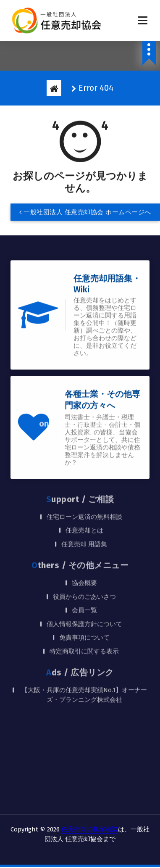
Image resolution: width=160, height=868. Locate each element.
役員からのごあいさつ (84, 522)
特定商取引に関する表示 (84, 577)
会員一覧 (84, 536)
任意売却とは (84, 456)
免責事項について (84, 564)
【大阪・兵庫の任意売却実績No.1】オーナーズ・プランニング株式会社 (84, 621)
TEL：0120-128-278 (84, 381)
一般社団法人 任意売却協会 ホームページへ (85, 214)
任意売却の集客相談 (90, 829)
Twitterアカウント (84, 394)
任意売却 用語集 (84, 470)
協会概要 (84, 509)
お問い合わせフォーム (84, 367)
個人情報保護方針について (84, 550)
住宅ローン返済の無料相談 (84, 443)
